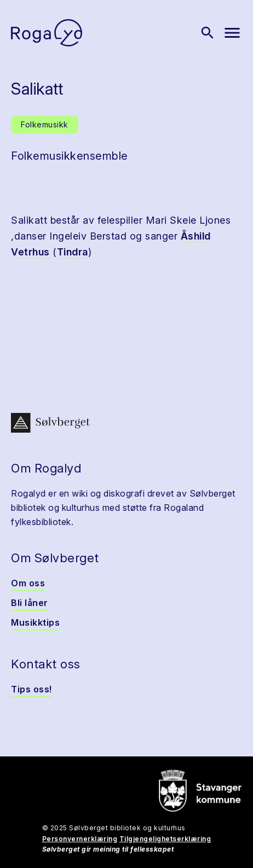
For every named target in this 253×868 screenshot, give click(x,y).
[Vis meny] (232, 33)
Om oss (28, 583)
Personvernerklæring (80, 839)
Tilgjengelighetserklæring (165, 839)
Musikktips (35, 622)
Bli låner (30, 603)
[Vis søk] (208, 33)
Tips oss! (31, 689)
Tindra (73, 252)
